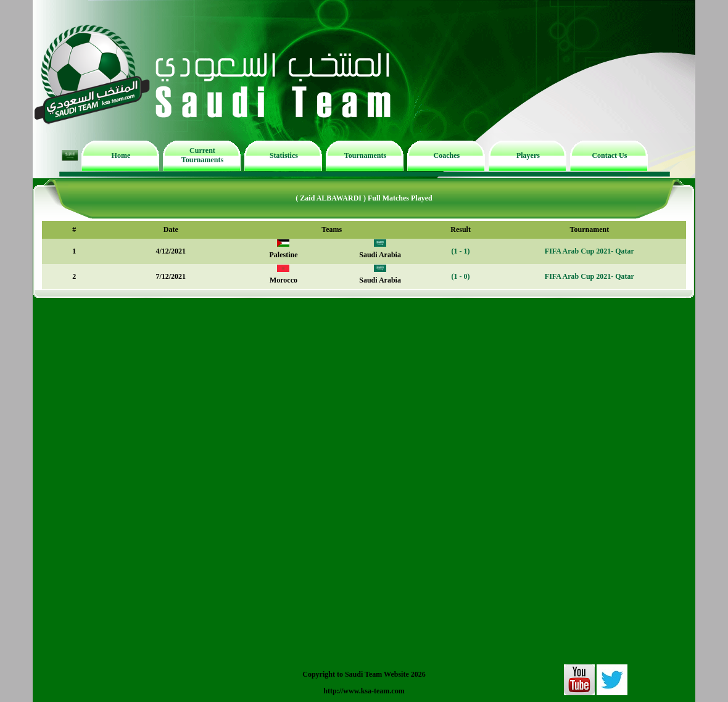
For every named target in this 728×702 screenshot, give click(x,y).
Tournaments (365, 155)
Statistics (284, 155)
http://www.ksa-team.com (364, 691)
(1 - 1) (461, 251)
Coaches (447, 155)
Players (528, 155)
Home (121, 155)
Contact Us (609, 155)
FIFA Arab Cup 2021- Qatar (589, 251)
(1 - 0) (461, 276)
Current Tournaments (202, 155)
